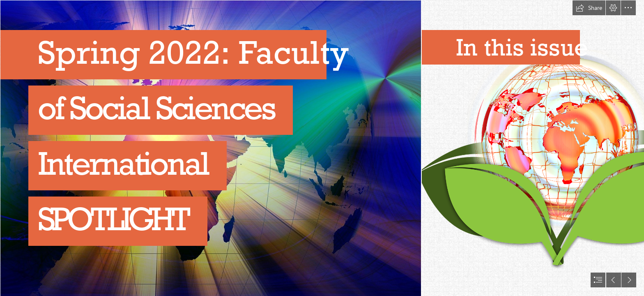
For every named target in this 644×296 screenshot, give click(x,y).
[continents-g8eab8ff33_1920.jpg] (210, 148)
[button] (589, 8)
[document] (322, 148)
